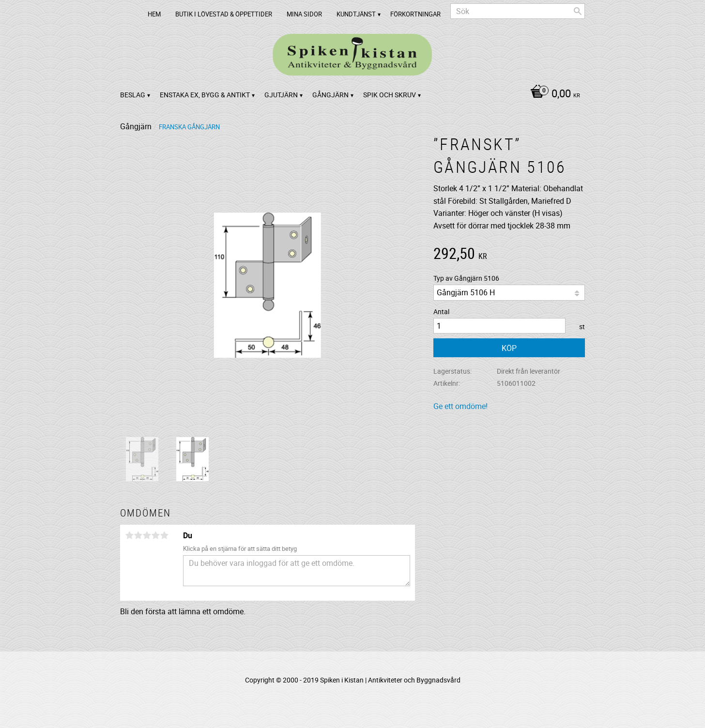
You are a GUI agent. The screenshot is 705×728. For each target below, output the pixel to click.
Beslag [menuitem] (133, 95)
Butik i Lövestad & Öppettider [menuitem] (224, 14)
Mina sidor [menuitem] (304, 14)
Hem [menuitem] (154, 14)
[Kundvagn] (553, 94)
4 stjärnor (155, 535)
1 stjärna (129, 535)
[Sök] (578, 11)
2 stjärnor (138, 535)
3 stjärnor (147, 535)
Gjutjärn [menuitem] (281, 95)
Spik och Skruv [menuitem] (390, 95)
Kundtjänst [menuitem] (356, 14)
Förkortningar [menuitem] (415, 14)
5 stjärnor (164, 535)
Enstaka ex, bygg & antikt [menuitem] (205, 95)
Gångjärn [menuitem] (330, 95)
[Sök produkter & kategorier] (518, 11)
